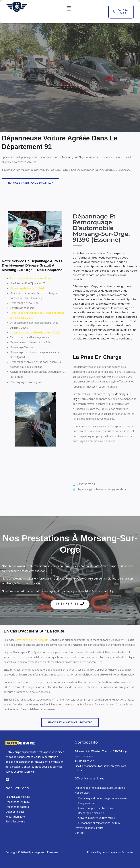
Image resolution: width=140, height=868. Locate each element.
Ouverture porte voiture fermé (97, 808)
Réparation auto (15, 817)
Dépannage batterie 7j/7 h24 (27, 288)
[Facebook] (7, 779)
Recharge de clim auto (91, 813)
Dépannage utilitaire (18, 802)
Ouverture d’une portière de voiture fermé (35, 332)
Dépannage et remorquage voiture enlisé (102, 798)
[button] (69, 9)
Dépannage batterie (17, 807)
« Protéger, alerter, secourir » (32, 640)
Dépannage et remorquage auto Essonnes (100, 788)
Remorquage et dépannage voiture (30, 278)
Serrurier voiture (15, 821)
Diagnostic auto (15, 812)
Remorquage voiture (18, 797)
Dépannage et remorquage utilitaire (99, 823)
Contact (79, 833)
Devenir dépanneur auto (89, 828)
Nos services (82, 793)
